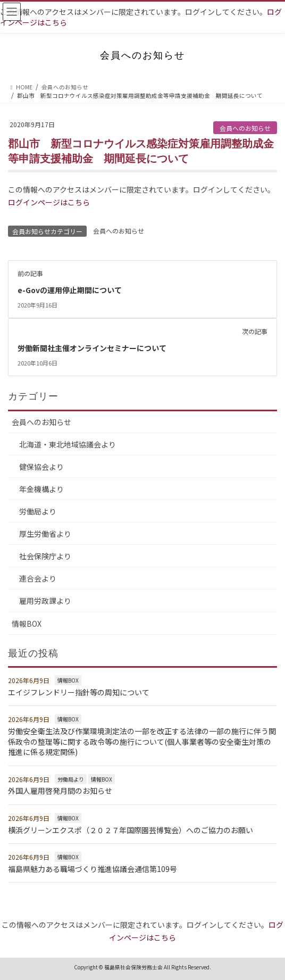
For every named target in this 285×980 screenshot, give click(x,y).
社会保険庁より (45, 556)
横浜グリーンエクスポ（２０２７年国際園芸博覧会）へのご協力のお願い (131, 830)
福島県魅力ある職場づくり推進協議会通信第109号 (93, 869)
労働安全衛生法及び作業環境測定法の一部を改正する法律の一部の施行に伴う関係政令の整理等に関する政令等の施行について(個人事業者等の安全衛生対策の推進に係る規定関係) (142, 741)
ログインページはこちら (49, 202)
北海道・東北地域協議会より (68, 444)
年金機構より (41, 489)
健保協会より (41, 467)
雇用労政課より (45, 601)
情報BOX (27, 624)
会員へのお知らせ (245, 128)
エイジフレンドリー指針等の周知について (79, 692)
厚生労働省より (45, 534)
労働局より (38, 511)
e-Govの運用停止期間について (70, 290)
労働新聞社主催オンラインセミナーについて (92, 348)
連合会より (38, 578)
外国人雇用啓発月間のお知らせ (60, 791)
